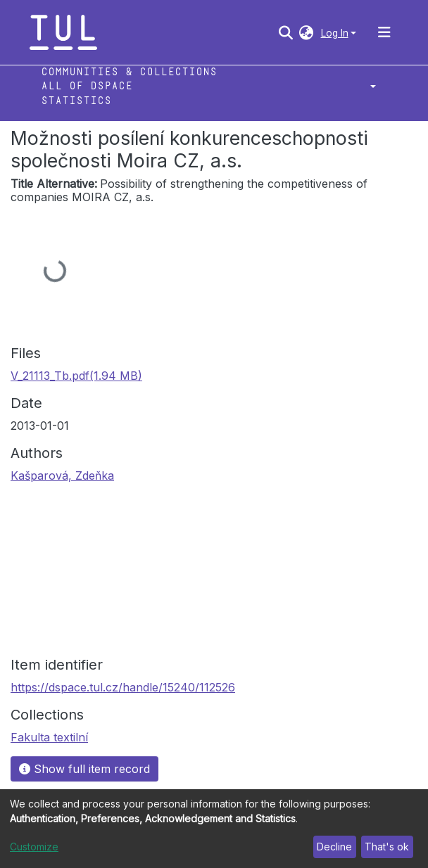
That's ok (387, 847)
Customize (34, 847)
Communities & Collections (129, 72)
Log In (335, 33)
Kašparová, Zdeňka (62, 476)
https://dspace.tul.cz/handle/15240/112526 (123, 687)
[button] (307, 32)
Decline (334, 847)
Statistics (76, 101)
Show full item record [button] (84, 769)
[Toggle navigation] (384, 32)
